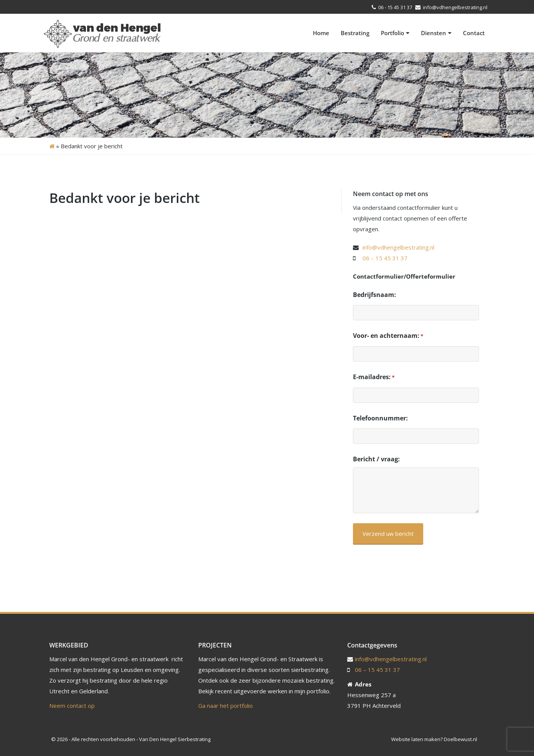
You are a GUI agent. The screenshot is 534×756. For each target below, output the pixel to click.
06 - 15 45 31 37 (395, 7)
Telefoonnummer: (380, 418)
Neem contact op (72, 706)
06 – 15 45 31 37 (385, 258)
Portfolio (395, 33)
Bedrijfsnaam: (375, 295)
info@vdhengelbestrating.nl (455, 7)
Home (321, 33)
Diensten (436, 33)
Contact (474, 33)
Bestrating (355, 33)
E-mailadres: (374, 377)
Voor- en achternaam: (388, 336)
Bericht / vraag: (376, 459)
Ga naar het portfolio (226, 706)
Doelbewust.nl (460, 739)
